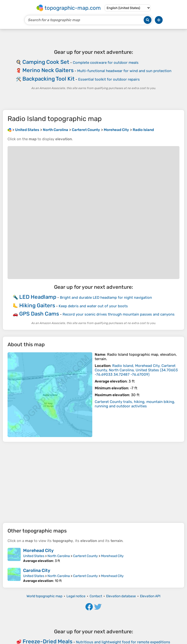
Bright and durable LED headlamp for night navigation (106, 298)
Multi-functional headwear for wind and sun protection (124, 71)
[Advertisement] (93, 482)
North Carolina (59, 556)
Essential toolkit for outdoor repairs (109, 79)
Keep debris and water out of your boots (93, 306)
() (136, 370)
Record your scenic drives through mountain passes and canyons (119, 314)
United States (34, 556)
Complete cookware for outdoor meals (106, 63)
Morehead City (38, 551)
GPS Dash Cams (39, 314)
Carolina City (37, 570)
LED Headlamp (38, 297)
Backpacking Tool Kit (48, 79)
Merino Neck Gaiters (48, 70)
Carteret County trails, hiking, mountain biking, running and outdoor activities (135, 404)
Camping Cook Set (46, 62)
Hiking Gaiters (37, 305)
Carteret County (85, 556)
